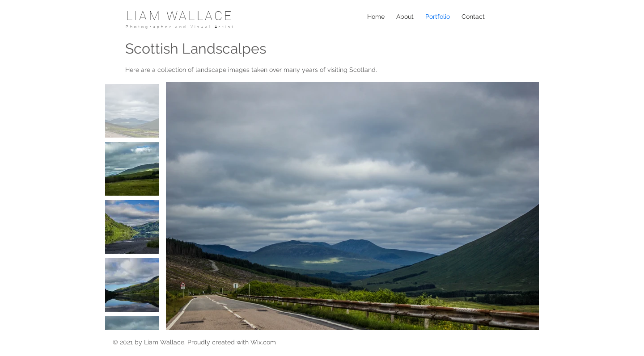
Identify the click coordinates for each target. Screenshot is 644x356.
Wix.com (263, 342)
